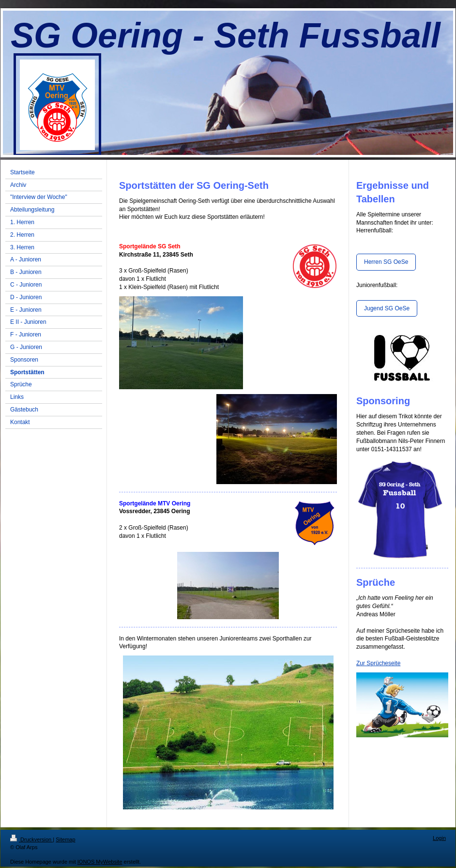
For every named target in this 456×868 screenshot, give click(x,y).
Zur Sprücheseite (378, 663)
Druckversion (31, 839)
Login (439, 838)
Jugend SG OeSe (387, 308)
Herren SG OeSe (386, 262)
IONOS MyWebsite (100, 862)
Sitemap (65, 839)
